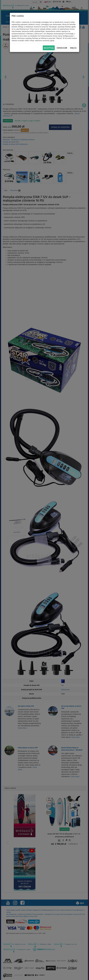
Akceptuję (49, 48)
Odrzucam (62, 48)
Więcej (73, 48)
